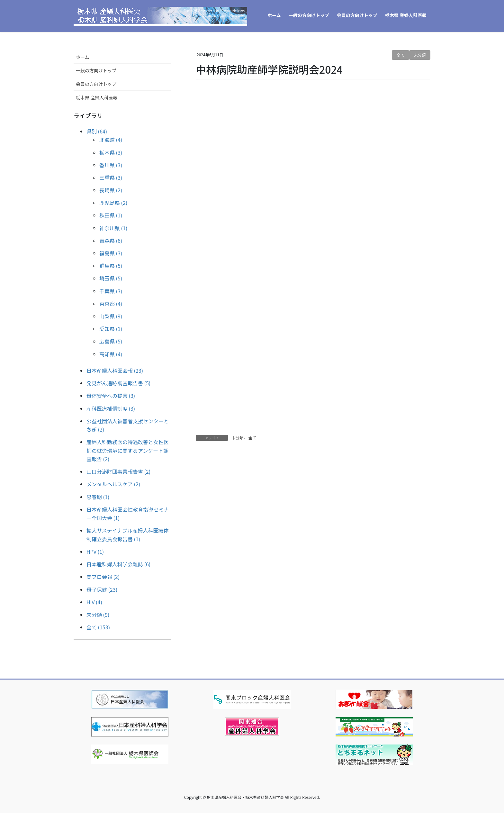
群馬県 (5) (111, 266)
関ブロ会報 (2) (103, 577)
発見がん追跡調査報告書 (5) (118, 383)
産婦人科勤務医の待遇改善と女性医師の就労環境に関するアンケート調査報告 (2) (128, 450)
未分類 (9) (98, 615)
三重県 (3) (111, 178)
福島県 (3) (111, 253)
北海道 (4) (111, 140)
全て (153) (98, 627)
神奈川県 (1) (113, 228)
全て (401, 55)
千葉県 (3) (111, 291)
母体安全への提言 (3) (111, 396)
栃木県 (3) (111, 152)
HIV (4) (94, 602)
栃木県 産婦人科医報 (97, 97)
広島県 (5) (111, 341)
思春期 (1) (98, 497)
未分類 (420, 55)
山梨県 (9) (111, 316)
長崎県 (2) (111, 190)
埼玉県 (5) (111, 278)
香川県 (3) (111, 165)
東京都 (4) (111, 304)
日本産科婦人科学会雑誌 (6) (118, 564)
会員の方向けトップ (96, 84)
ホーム (83, 57)
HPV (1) (95, 552)
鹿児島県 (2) (113, 203)
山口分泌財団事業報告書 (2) (118, 471)
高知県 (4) (111, 354)
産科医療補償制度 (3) (111, 408)
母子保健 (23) (102, 589)
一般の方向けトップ (96, 70)
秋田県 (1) (111, 215)
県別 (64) (97, 131)
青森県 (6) (111, 241)
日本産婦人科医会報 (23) (115, 370)
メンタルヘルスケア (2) (113, 484)
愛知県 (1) (111, 329)
